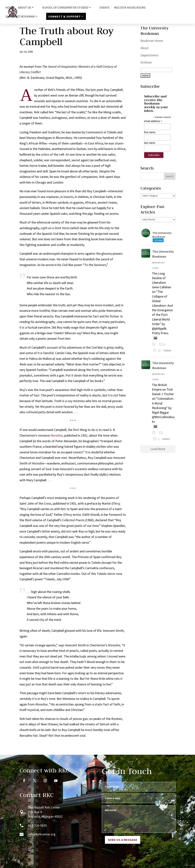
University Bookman (20, 17)
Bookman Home (152, 41)
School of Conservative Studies (65, 8)
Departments (149, 55)
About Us (25, 8)
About (145, 48)
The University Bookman (163, 254)
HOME (9, 8)
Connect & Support (64, 16)
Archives (146, 62)
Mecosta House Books (130, 8)
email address (153, 121)
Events (105, 8)
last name (150, 143)
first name (150, 132)
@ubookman (158, 262)
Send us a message (123, 840)
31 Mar (155, 268)
